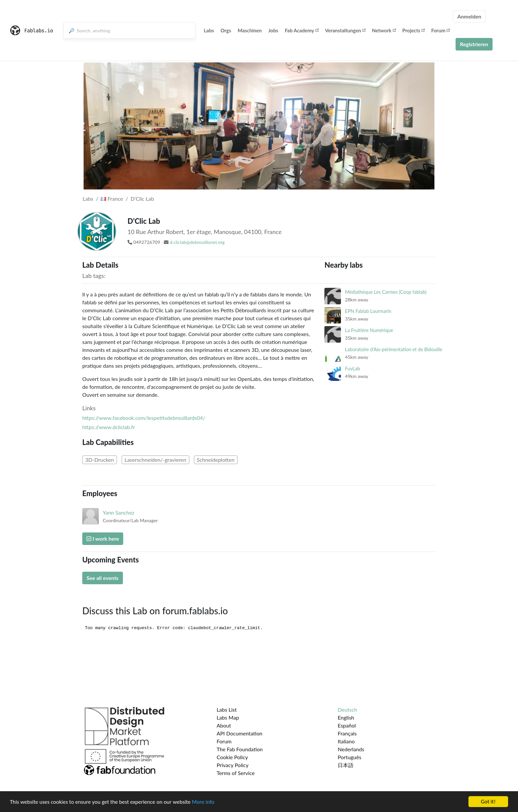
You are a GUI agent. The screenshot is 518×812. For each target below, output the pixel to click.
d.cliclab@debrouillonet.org (197, 242)
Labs (209, 30)
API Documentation (240, 733)
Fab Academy (302, 30)
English (346, 717)
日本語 (346, 765)
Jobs (273, 30)
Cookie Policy (232, 757)
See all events (103, 578)
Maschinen (250, 30)
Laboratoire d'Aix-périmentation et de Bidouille (394, 349)
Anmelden (469, 16)
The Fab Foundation (240, 749)
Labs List (227, 710)
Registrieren (474, 44)
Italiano (346, 741)
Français (347, 733)
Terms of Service (236, 773)
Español (347, 725)
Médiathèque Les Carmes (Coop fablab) (386, 292)
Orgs (226, 30)
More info (203, 802)
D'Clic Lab (143, 199)
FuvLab (352, 369)
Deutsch (347, 710)
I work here (103, 539)
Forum (440, 30)
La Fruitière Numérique (369, 330)
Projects (413, 30)
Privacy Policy (233, 765)
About (224, 725)
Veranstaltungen (345, 30)
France (112, 199)
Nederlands (351, 749)
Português (349, 757)
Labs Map (228, 717)
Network (384, 30)
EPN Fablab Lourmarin (368, 311)
